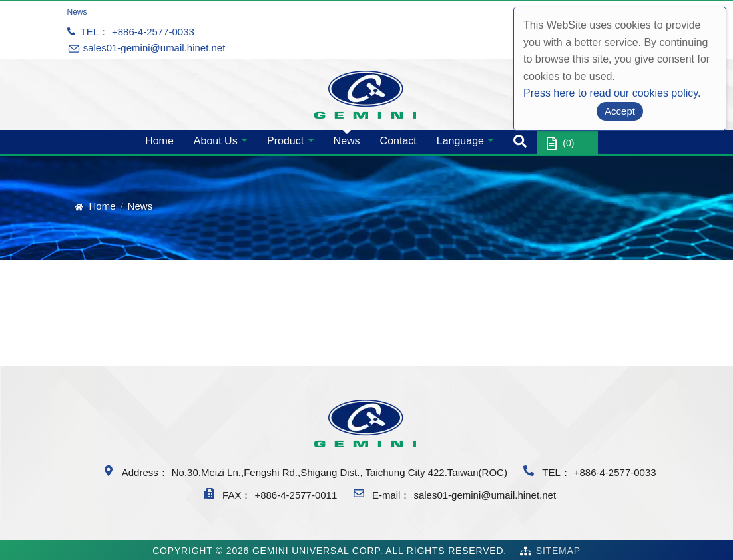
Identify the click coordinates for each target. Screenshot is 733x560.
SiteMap (558, 551)
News (347, 141)
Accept (620, 111)
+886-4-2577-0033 (153, 32)
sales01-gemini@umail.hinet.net (485, 495)
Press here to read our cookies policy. (612, 93)
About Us (216, 141)
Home (159, 141)
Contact (398, 141)
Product (285, 141)
